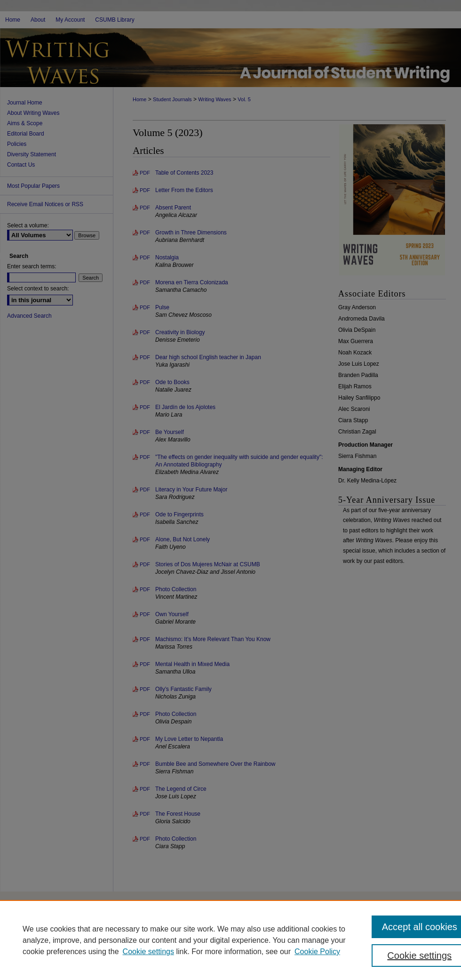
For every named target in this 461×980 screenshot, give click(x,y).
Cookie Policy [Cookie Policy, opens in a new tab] (317, 952)
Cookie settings (148, 952)
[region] (230, 940)
